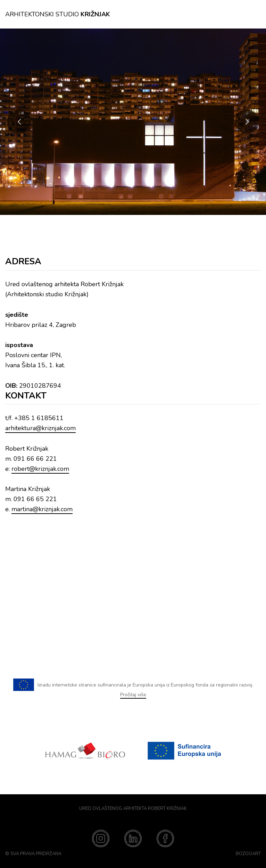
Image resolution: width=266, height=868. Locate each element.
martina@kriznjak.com (42, 509)
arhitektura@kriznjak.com (40, 428)
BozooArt (248, 854)
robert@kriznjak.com (40, 469)
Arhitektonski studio (58, 14)
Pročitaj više (133, 695)
